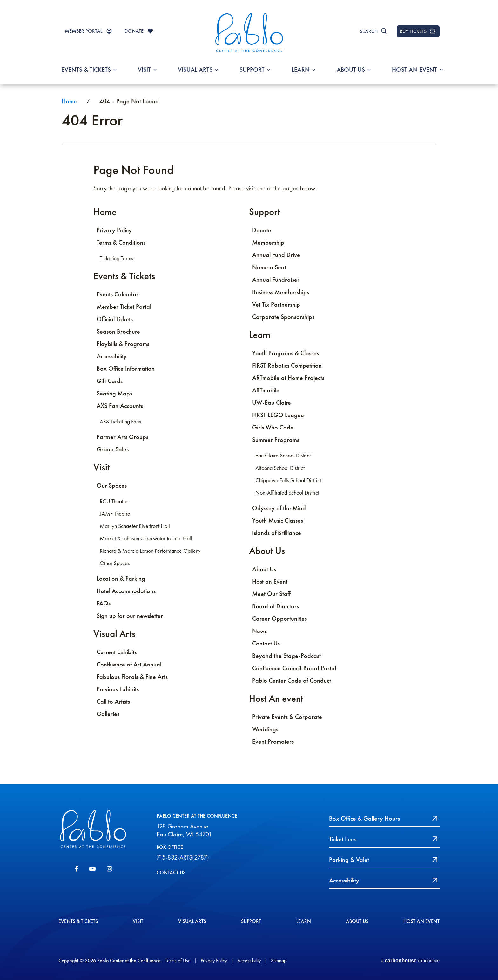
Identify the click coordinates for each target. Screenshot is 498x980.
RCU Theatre (114, 501)
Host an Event (270, 581)
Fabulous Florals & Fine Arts (132, 677)
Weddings (265, 729)
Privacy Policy (114, 230)
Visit (144, 70)
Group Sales (113, 449)
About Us (351, 70)
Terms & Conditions (121, 242)
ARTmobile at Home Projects (288, 378)
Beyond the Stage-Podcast (286, 656)
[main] (249, 434)
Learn (301, 70)
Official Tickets (115, 319)
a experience (410, 960)
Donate (262, 230)
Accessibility (112, 356)
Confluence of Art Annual (129, 664)
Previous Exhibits (118, 689)
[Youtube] (92, 869)
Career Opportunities (279, 618)
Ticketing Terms (116, 258)
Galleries (108, 714)
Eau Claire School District (283, 456)
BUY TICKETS (413, 31)
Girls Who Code (273, 427)
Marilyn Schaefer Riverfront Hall (135, 526)
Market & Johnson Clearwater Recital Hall (146, 538)
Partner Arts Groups (122, 437)
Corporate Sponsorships (283, 317)
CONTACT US (171, 872)
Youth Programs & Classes (286, 353)
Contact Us (266, 643)
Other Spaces (115, 563)
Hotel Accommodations (126, 591)
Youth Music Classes (278, 520)
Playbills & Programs (123, 344)
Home (69, 101)
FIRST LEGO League (278, 415)
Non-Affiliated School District (287, 493)
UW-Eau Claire (272, 402)
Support (252, 70)
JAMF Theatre (115, 514)
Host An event (414, 70)
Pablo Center (249, 32)
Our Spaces (112, 485)
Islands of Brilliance (277, 533)
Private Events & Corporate (287, 717)
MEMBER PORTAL (84, 31)
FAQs (104, 603)
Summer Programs (276, 440)
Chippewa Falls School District (288, 480)
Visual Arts (195, 70)
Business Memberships (281, 292)
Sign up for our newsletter (130, 616)
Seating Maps (114, 393)
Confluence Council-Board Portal (294, 668)
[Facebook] (76, 869)
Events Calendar (118, 294)
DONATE (134, 31)
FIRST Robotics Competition (287, 365)
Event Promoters (273, 741)
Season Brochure (118, 331)
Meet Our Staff (271, 594)
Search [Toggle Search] (369, 31)
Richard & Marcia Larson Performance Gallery (150, 551)
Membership (268, 242)
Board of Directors (276, 606)
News (259, 631)
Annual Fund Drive (276, 255)
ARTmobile (266, 390)
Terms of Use (178, 960)
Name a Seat (269, 267)
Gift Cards (110, 381)
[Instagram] (109, 869)
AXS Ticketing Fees (120, 422)
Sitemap (279, 960)
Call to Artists (113, 701)
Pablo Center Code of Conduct (292, 680)
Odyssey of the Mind (279, 508)
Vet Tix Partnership (276, 304)
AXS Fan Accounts (120, 406)
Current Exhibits (117, 652)
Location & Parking (121, 578)
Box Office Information (126, 368)
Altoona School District (280, 468)
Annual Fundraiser (276, 280)
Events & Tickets (86, 70)
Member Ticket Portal (124, 307)
